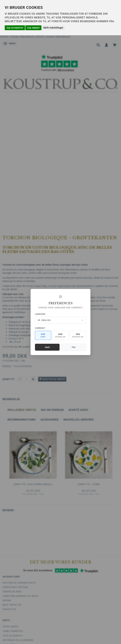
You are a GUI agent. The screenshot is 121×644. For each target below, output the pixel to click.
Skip (74, 347)
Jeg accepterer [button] (15, 28)
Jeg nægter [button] (33, 28)
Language (40, 314)
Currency (40, 328)
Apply (47, 347)
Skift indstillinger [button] (53, 28)
